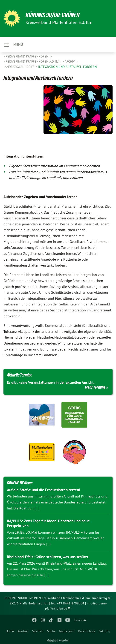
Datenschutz (87, 631)
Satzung (105, 631)
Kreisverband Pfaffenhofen (26, 56)
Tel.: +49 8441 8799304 (67, 603)
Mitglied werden (58, 640)
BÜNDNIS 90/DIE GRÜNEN (53, 15)
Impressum (67, 631)
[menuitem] (10, 630)
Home (10, 631)
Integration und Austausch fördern (67, 67)
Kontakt (23, 631)
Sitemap (38, 631)
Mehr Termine (95, 387)
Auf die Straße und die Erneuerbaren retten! (43, 490)
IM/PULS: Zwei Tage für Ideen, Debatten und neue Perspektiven (48, 523)
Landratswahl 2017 (19, 67)
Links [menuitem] (78, 620)
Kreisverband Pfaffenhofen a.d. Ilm (32, 61)
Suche (51, 631)
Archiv (70, 61)
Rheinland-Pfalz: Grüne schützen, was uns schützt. (48, 557)
